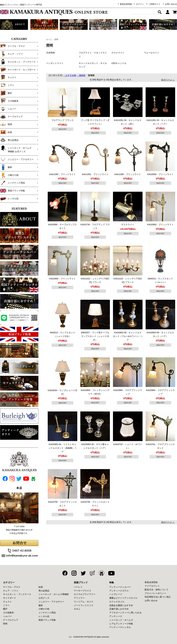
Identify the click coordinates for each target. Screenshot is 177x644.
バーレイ (78, 587)
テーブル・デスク (12, 46)
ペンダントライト (55, 63)
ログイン (140, 4)
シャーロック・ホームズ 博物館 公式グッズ (18, 149)
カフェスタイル (117, 602)
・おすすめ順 (70, 75)
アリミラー (79, 598)
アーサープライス (82, 591)
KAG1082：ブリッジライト (63, 174)
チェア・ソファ (11, 54)
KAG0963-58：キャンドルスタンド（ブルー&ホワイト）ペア (128, 336)
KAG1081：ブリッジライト (95, 174)
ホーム (49, 39)
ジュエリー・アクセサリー (17, 159)
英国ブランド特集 (12, 191)
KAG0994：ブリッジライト (160, 174)
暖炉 (6, 93)
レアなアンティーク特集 (121, 624)
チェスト (8, 77)
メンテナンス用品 (12, 183)
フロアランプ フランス (62, 120)
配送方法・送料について (157, 590)
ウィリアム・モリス (84, 602)
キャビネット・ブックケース (18, 62)
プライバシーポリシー (155, 593)
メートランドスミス (84, 605)
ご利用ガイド (154, 4)
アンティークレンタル (120, 627)
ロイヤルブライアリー (85, 594)
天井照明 (50, 53)
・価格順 (81, 75)
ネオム (77, 609)
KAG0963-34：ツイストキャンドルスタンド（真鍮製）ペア (62, 448)
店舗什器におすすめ (119, 609)
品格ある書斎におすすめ (121, 605)
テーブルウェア (11, 117)
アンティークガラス (119, 591)
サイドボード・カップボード (18, 70)
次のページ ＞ (168, 80)
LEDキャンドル (119, 63)
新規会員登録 (126, 4)
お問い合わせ (171, 4)
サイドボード (10, 598)
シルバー (8, 109)
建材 (6, 167)
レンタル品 (9, 198)
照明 (6, 124)
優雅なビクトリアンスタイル (123, 598)
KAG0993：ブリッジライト (160, 225)
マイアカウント (152, 586)
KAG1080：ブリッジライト (128, 174)
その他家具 (9, 101)
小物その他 (9, 175)
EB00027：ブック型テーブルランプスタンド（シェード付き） (95, 336)
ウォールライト (152, 53)
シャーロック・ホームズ (121, 620)
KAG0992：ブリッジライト (63, 279)
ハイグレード (116, 594)
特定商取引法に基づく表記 (158, 597)
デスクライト (118, 53)
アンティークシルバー (120, 587)
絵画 (6, 132)
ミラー (7, 85)
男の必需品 (9, 140)
